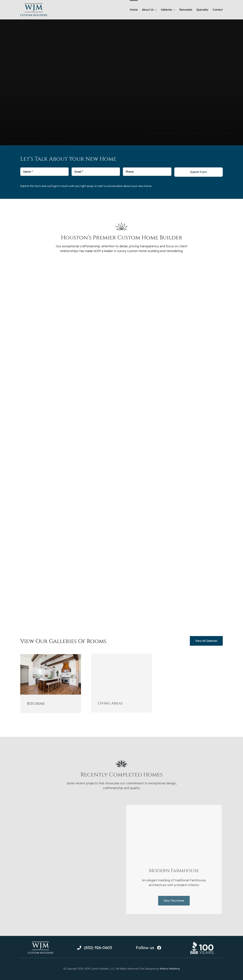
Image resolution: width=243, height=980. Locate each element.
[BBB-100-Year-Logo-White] (202, 942)
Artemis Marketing (170, 969)
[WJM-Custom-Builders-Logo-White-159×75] (40, 943)
